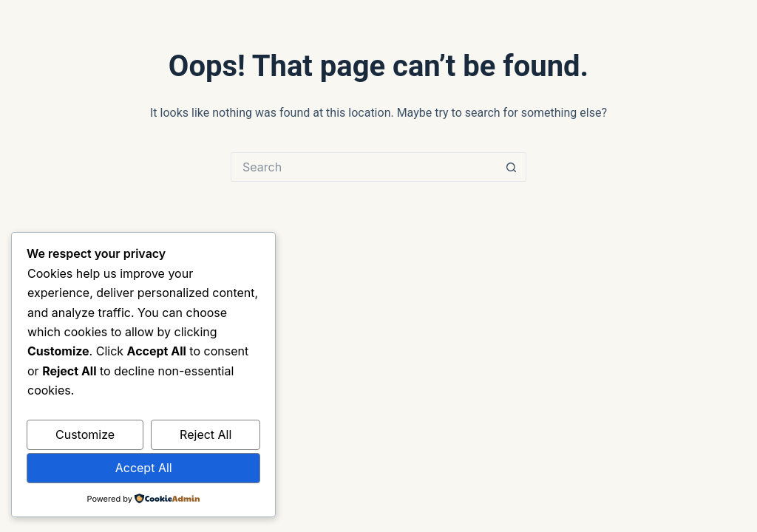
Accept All (144, 468)
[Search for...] (364, 167)
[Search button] (512, 167)
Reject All (206, 434)
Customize (85, 434)
